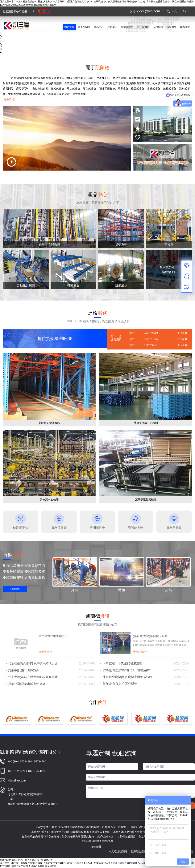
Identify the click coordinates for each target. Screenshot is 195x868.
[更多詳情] (9, 99)
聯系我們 (185, 27)
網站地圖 (87, 841)
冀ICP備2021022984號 (145, 827)
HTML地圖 (108, 841)
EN (185, 11)
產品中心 (99, 27)
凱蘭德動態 (127, 27)
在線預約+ (15, 589)
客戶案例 (112, 27)
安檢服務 (158, 27)
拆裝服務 (172, 27)
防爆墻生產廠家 (145, 851)
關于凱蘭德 (84, 27)
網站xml (97, 841)
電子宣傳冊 (143, 27)
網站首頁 (69, 27)
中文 (174, 11)
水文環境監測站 (123, 851)
